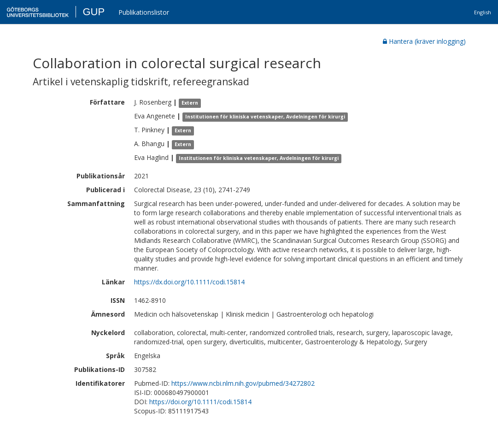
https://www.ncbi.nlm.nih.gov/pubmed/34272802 (243, 383)
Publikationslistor (144, 12)
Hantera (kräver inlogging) (424, 41)
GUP (94, 12)
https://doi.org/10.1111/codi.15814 (200, 402)
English (483, 12)
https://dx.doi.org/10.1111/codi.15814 (189, 282)
